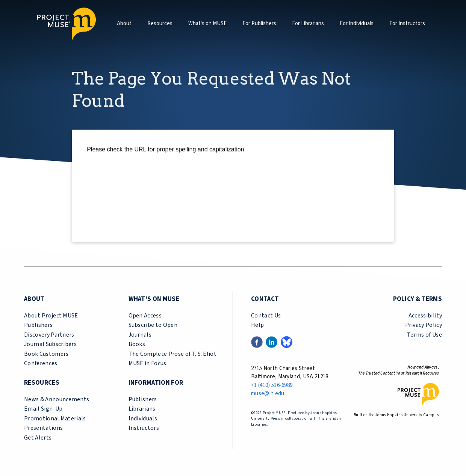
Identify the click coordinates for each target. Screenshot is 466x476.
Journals (140, 335)
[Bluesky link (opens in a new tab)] (287, 342)
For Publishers (259, 23)
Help (257, 325)
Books (137, 344)
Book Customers (46, 354)
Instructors (144, 428)
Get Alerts (38, 438)
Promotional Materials (55, 419)
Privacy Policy (424, 325)
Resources (160, 23)
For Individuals (357, 23)
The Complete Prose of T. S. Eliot (173, 354)
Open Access (145, 316)
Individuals (143, 419)
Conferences (41, 363)
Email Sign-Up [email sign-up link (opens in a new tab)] (43, 409)
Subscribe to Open (153, 325)
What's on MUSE (207, 23)
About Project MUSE (51, 316)
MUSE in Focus (148, 363)
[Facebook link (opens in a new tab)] (257, 342)
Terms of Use (424, 335)
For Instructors (407, 23)
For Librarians (308, 23)
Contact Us (266, 316)
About (124, 23)
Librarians (142, 409)
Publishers (38, 325)
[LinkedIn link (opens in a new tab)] (272, 342)
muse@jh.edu (268, 394)
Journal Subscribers (50, 344)
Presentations (43, 428)
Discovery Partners (49, 335)
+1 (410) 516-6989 (272, 385)
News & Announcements (57, 399)
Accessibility (425, 316)
